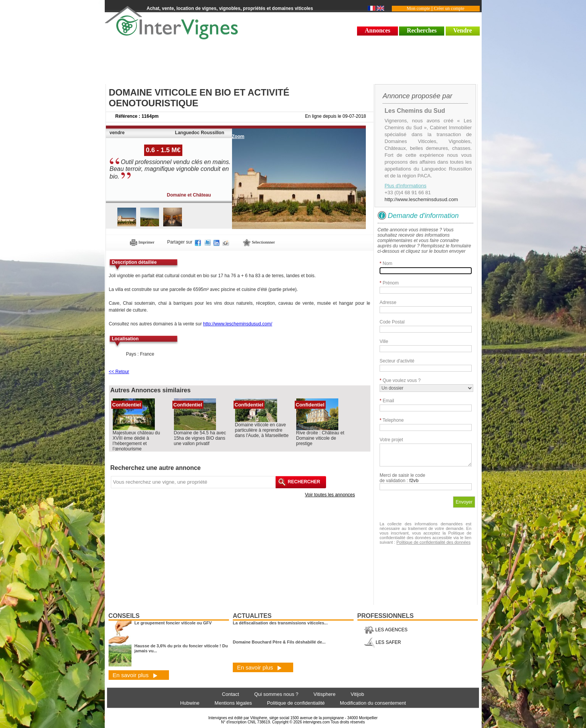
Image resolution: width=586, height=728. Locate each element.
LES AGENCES (386, 630)
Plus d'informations (405, 186)
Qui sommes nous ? (276, 694)
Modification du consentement (373, 703)
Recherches (422, 30)
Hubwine (190, 703)
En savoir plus (135, 675)
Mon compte (418, 8)
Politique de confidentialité (296, 703)
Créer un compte (449, 8)
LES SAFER (382, 642)
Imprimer (142, 242)
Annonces (377, 30)
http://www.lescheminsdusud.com (421, 199)
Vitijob (357, 694)
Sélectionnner (259, 242)
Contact (231, 694)
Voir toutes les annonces (330, 495)
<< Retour (119, 372)
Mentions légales (233, 703)
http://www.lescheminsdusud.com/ (238, 324)
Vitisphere (325, 694)
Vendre (463, 30)
